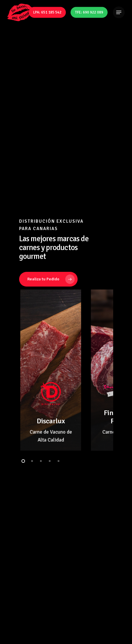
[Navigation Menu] (119, 12)
